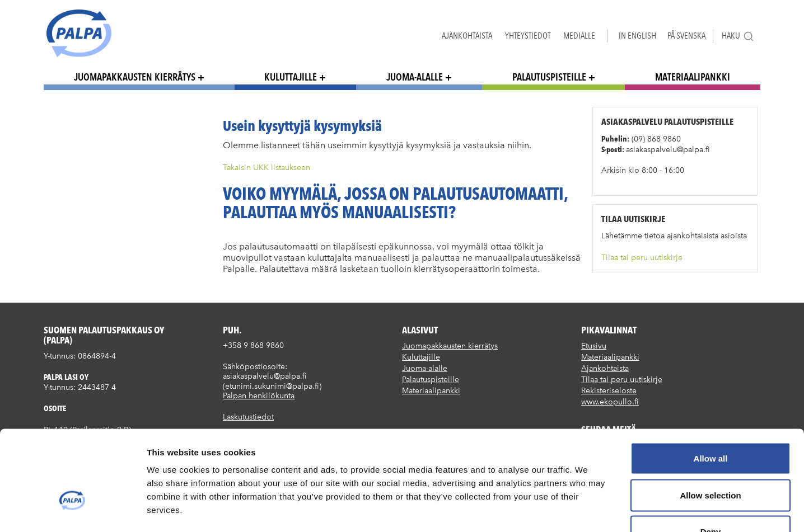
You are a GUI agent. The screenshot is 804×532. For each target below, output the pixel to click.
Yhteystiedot (528, 36)
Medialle (579, 36)
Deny (711, 458)
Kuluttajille (291, 77)
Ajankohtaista (467, 36)
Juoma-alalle (415, 77)
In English (637, 36)
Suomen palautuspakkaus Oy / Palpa (79, 33)
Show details (588, 510)
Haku (738, 36)
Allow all (711, 385)
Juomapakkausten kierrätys (135, 77)
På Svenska (686, 36)
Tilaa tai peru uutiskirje (642, 258)
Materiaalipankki (693, 77)
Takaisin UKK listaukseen (267, 168)
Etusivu (594, 346)
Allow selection (710, 422)
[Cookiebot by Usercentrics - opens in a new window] (73, 510)
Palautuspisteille (549, 77)
